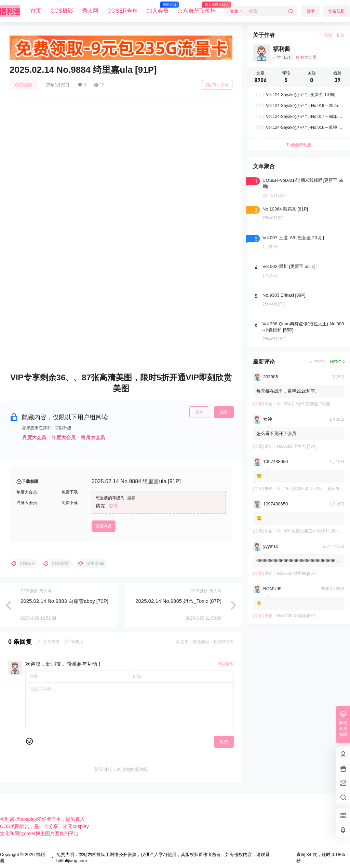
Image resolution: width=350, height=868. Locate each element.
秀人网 (90, 11)
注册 (224, 412)
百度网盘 (104, 526)
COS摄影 (62, 11)
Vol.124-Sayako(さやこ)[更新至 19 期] (294, 95)
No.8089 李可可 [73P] (297, 446)
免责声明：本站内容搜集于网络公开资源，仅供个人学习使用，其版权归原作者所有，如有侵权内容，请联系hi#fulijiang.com (163, 858)
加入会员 (158, 8)
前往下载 (217, 85)
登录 (311, 11)
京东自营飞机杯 (197, 8)
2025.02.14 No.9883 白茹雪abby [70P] (64, 601)
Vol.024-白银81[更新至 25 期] (304, 404)
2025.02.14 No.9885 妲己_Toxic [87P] (178, 601)
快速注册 (337, 11)
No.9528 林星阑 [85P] (297, 573)
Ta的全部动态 (299, 145)
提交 (224, 742)
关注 (326, 35)
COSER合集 (123, 11)
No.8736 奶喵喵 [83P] (297, 616)
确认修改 (226, 664)
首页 (36, 11)
